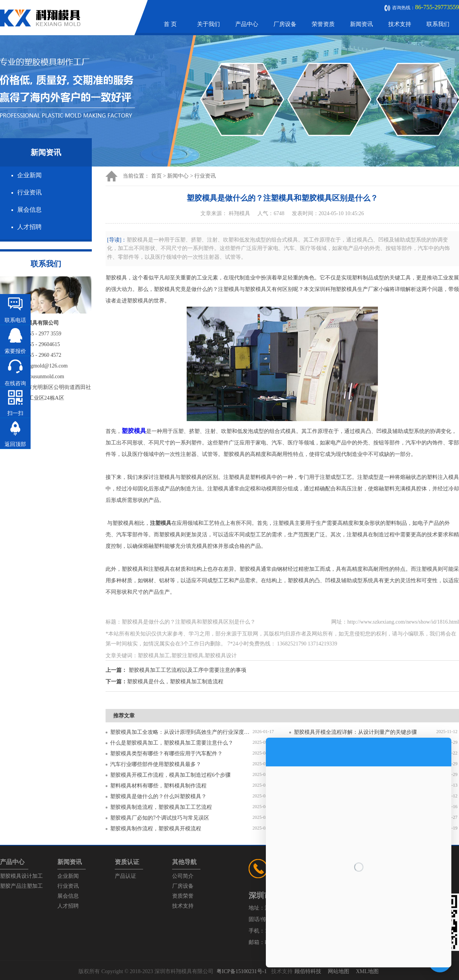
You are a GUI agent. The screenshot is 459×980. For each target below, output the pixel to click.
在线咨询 (15, 383)
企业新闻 (29, 175)
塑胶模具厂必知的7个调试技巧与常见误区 (160, 818)
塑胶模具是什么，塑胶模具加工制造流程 (175, 682)
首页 (156, 176)
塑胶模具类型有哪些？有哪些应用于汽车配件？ (166, 754)
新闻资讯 (361, 24)
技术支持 (400, 24)
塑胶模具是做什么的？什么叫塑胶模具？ (158, 796)
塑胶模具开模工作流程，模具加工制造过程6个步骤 (170, 775)
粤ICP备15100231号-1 (242, 971)
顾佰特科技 (308, 971)
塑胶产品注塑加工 (21, 886)
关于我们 (208, 24)
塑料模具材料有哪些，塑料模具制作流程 (158, 786)
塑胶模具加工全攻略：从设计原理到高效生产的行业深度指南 (181, 732)
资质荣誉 (183, 896)
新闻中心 (178, 176)
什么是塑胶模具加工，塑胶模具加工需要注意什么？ (172, 743)
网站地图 (339, 971)
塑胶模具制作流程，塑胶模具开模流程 (156, 829)
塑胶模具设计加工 (21, 876)
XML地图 (367, 971)
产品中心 (247, 24)
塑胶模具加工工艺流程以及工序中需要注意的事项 (187, 670)
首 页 (170, 24)
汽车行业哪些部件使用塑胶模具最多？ (156, 764)
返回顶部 (15, 444)
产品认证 (125, 876)
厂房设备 (285, 24)
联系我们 (438, 24)
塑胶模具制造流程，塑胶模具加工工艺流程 (161, 807)
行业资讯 (29, 192)
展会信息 (29, 210)
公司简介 (183, 876)
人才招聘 (29, 227)
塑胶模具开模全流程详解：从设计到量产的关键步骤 (355, 732)
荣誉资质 (323, 24)
